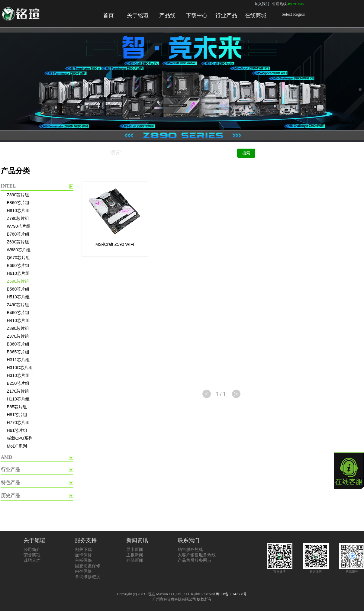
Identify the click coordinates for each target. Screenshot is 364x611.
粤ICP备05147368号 (231, 594)
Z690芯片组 (18, 242)
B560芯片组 (18, 289)
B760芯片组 (18, 234)
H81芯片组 (17, 415)
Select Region (294, 14)
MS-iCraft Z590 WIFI (115, 244)
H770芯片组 (18, 423)
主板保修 (83, 560)
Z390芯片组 (18, 328)
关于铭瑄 (138, 15)
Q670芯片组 (18, 258)
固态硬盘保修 (88, 566)
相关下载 (83, 550)
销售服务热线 (190, 550)
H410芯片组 (18, 320)
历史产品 (11, 495)
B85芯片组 (17, 407)
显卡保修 (83, 555)
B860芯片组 (18, 203)
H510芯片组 (18, 297)
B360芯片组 (18, 344)
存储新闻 (135, 560)
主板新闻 (135, 555)
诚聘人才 (32, 560)
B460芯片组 (18, 313)
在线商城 (256, 15)
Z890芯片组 (18, 195)
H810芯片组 (18, 211)
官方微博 (280, 570)
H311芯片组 (18, 360)
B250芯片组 (18, 383)
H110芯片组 (18, 399)
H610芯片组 (18, 273)
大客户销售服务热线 (197, 555)
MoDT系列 (17, 446)
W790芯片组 (19, 226)
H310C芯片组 (20, 368)
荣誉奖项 (32, 555)
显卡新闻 (135, 550)
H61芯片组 (17, 430)
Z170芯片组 (18, 391)
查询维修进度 (88, 577)
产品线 (167, 15)
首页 (108, 15)
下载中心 (197, 15)
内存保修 (83, 571)
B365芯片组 (18, 352)
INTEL (8, 186)
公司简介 (32, 550)
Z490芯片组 (18, 305)
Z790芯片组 (18, 218)
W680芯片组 (19, 250)
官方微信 (316, 570)
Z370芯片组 (18, 336)
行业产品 (226, 15)
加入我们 (262, 4)
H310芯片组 (18, 375)
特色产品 (11, 482)
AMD (7, 457)
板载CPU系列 (20, 438)
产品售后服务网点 (195, 560)
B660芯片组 (18, 265)
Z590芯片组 (18, 281)
